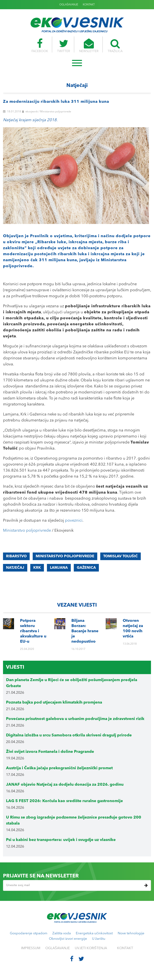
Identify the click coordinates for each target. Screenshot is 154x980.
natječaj (15, 568)
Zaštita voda (62, 933)
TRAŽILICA (115, 46)
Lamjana (59, 568)
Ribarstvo (16, 556)
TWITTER (64, 46)
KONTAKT (89, 5)
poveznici (74, 521)
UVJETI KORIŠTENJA (91, 948)
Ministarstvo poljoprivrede (27, 531)
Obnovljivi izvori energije (68, 939)
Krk (37, 568)
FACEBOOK (40, 46)
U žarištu (99, 939)
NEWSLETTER (89, 46)
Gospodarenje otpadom (29, 933)
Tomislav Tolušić (121, 556)
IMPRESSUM (31, 948)
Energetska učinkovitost (94, 933)
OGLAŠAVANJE (69, 5)
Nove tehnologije (131, 933)
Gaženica (86, 568)
